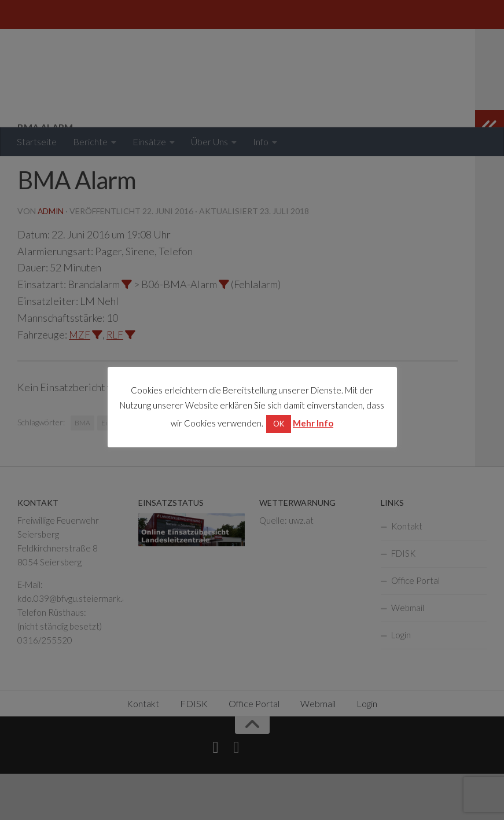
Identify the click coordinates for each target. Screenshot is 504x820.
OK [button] (279, 424)
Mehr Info (313, 423)
